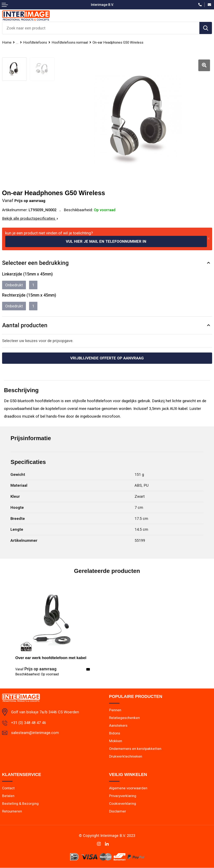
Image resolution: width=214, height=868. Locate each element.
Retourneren (12, 811)
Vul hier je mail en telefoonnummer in (106, 241)
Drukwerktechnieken (125, 757)
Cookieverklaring (122, 804)
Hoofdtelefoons (37, 42)
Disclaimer (117, 811)
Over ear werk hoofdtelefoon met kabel (51, 658)
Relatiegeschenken (124, 718)
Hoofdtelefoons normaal (74, 42)
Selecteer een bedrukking (36, 263)
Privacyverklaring (123, 796)
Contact (8, 788)
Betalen (8, 796)
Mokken (115, 741)
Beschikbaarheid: (37, 674)
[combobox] (101, 28)
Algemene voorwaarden (128, 788)
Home (7, 42)
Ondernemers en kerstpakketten (134, 749)
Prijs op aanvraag (36, 669)
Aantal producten (25, 325)
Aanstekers (118, 725)
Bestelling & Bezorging (20, 804)
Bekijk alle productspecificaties (30, 218)
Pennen (115, 710)
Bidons (115, 733)
